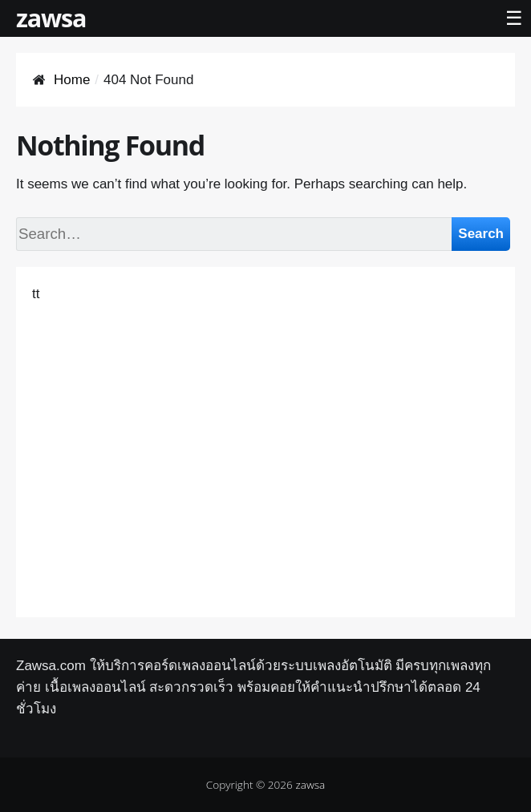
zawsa (51, 18)
